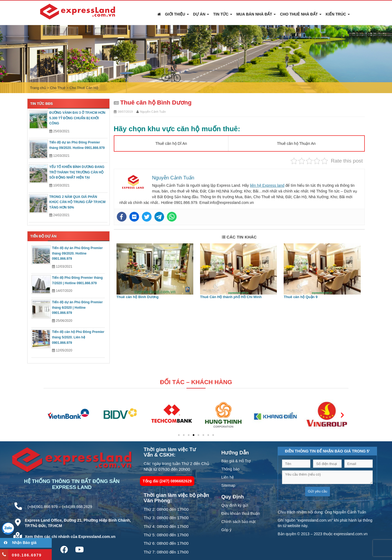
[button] (50, 415)
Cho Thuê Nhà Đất (301, 14)
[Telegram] (159, 217)
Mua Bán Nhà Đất (256, 14)
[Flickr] (134, 217)
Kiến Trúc (338, 14)
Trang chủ (38, 88)
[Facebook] (122, 217)
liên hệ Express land (267, 185)
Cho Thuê (58, 88)
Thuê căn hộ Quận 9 (301, 297)
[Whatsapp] (172, 217)
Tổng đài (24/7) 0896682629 (167, 481)
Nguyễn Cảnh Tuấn (153, 112)
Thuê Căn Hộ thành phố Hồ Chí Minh (231, 297)
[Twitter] (147, 217)
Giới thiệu (177, 14)
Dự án (201, 14)
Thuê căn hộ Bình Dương (138, 297)
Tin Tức (223, 14)
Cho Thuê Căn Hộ (84, 88)
